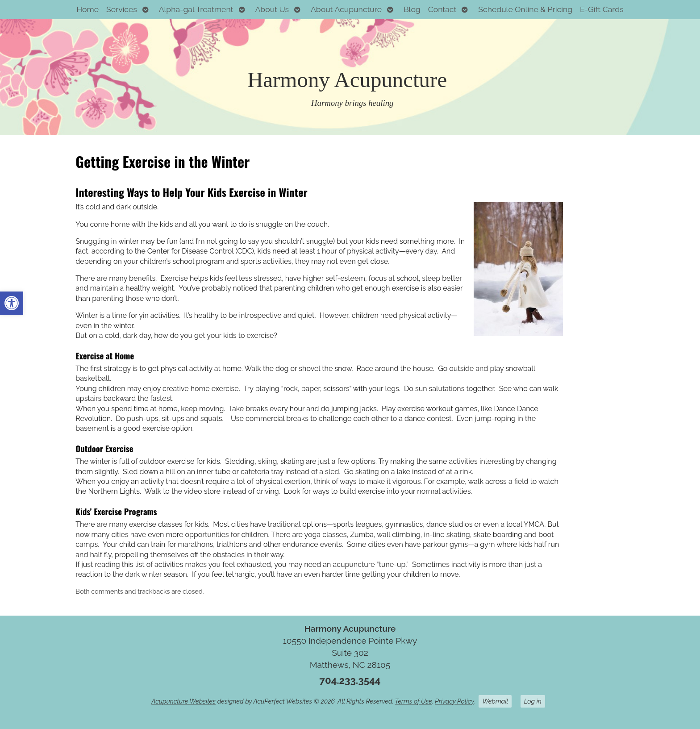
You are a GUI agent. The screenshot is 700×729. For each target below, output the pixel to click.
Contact (442, 9)
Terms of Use (414, 701)
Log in (533, 701)
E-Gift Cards (602, 9)
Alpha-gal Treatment (196, 9)
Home (87, 9)
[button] (12, 303)
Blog (412, 9)
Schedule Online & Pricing (525, 9)
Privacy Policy (454, 701)
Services (122, 9)
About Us (272, 9)
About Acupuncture (346, 9)
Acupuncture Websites (183, 701)
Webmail (495, 701)
